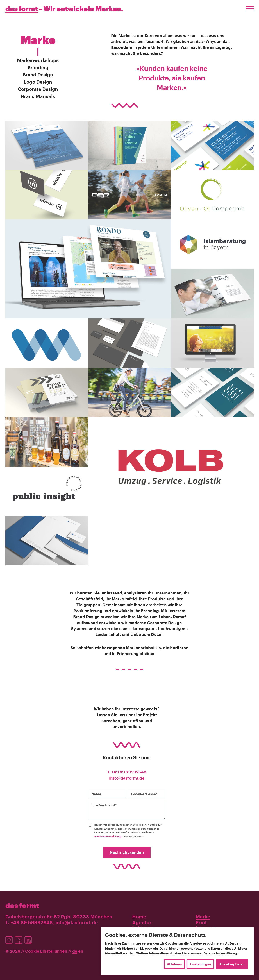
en (81, 951)
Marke (203, 916)
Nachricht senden (127, 852)
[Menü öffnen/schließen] (249, 9)
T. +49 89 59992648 (127, 772)
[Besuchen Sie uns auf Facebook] (20, 938)
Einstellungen (201, 964)
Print (201, 922)
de (75, 951)
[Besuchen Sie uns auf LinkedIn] (29, 938)
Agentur (142, 922)
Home (139, 916)
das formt (22, 905)
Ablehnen (174, 964)
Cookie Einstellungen (46, 951)
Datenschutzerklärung (108, 836)
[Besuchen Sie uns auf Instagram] (10, 938)
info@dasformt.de (127, 778)
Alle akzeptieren (232, 964)
